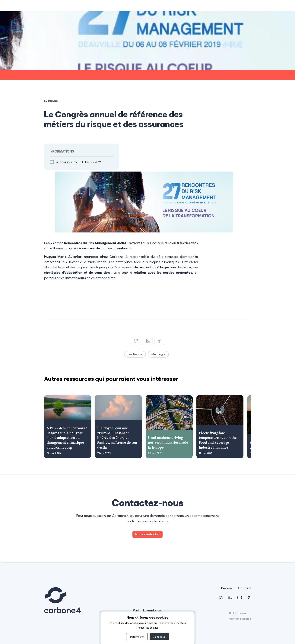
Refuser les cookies (147, 628)
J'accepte (159, 637)
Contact (244, 588)
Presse (226, 588)
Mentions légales (240, 619)
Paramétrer (137, 637)
